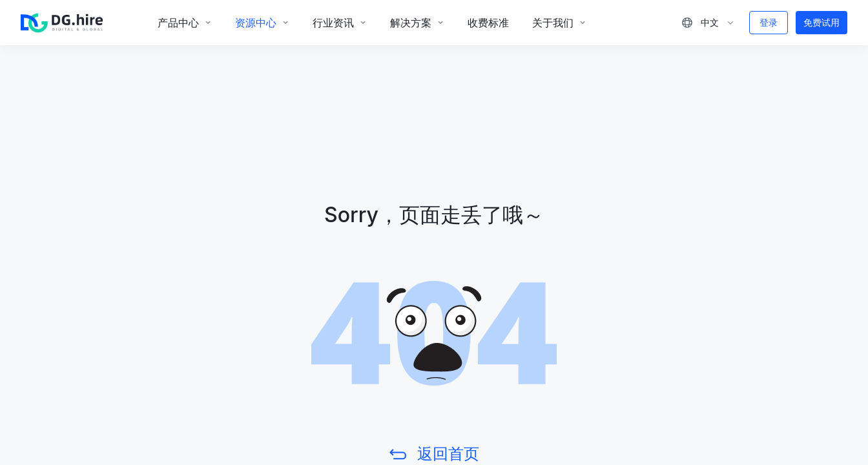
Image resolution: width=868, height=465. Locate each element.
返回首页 (448, 454)
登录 (769, 22)
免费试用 (821, 22)
